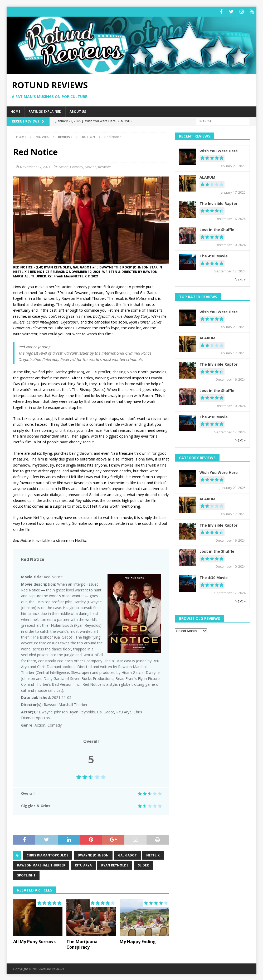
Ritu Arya (83, 865)
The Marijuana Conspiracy (82, 944)
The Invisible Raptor (218, 203)
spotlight (26, 875)
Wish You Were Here (219, 150)
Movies (42, 136)
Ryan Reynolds (115, 865)
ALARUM (207, 176)
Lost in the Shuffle (217, 229)
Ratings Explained (45, 111)
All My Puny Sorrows (34, 941)
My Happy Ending (138, 941)
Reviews (65, 136)
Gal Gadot (127, 855)
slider (143, 865)
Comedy (77, 166)
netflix (153, 855)
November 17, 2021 (35, 166)
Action (64, 166)
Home (15, 111)
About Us (78, 111)
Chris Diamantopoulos (47, 855)
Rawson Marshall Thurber (41, 865)
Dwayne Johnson (93, 855)
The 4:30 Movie (214, 255)
